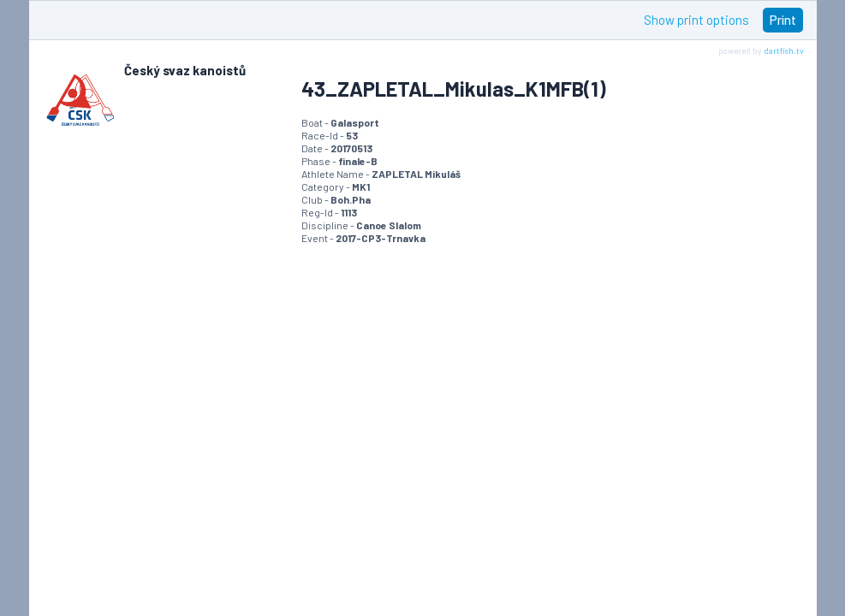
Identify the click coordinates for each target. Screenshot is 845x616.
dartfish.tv (784, 50)
